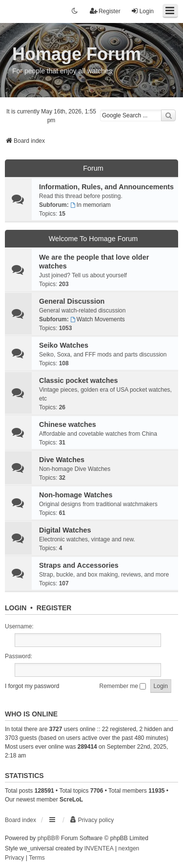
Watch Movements (98, 319)
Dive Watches (62, 460)
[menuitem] (91, 820)
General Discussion (72, 301)
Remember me (123, 686)
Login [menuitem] (142, 11)
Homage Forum (77, 54)
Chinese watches (68, 424)
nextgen (129, 848)
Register (54, 608)
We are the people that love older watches (94, 262)
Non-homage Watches (76, 495)
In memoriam (91, 205)
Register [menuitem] (105, 11)
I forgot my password (32, 686)
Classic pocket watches (79, 380)
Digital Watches (65, 530)
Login (16, 608)
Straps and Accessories (79, 565)
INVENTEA (99, 848)
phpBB (46, 838)
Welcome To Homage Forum (93, 239)
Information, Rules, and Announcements (106, 187)
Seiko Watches (64, 345)
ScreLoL (71, 800)
